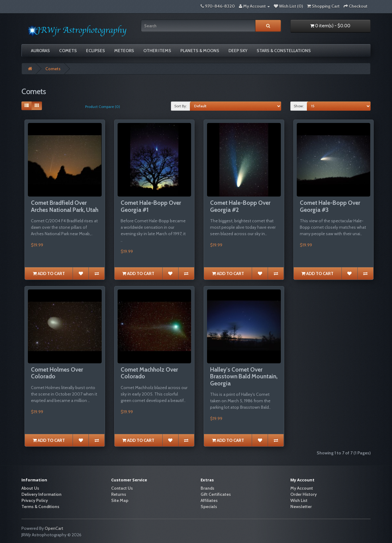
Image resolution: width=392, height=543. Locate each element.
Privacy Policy (35, 500)
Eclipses (96, 51)
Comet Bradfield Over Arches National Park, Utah (65, 206)
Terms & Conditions (40, 507)
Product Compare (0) (103, 107)
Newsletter (301, 507)
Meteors (124, 51)
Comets (68, 51)
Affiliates (209, 500)
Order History (303, 494)
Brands (207, 488)
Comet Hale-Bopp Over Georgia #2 (240, 206)
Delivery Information (41, 494)
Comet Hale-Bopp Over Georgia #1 (151, 206)
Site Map (120, 500)
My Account (302, 488)
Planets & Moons (200, 51)
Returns (119, 494)
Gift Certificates (216, 494)
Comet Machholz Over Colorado (149, 373)
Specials (209, 507)
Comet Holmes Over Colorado (57, 373)
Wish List (299, 500)
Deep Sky (238, 51)
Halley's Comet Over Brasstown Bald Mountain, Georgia (244, 377)
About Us (30, 488)
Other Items (157, 51)
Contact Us (122, 488)
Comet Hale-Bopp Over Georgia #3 (330, 206)
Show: (299, 106)
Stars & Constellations (284, 51)
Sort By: (181, 106)
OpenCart (54, 528)
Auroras (40, 51)
